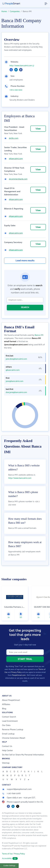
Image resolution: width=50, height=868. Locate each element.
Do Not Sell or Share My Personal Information (23, 755)
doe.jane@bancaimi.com (16, 392)
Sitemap (6, 763)
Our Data (6, 725)
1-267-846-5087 (11, 793)
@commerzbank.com (18, 179)
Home (4, 11)
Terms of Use (7, 854)
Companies (15, 11)
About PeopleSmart (11, 700)
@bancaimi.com (16, 159)
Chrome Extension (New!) (14, 738)
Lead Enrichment (10, 721)
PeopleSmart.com (19, 675)
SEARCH (25, 307)
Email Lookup (8, 734)
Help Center (7, 751)
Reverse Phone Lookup (13, 730)
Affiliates (6, 704)
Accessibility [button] (10, 859)
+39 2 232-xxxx (16, 90)
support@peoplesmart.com (17, 789)
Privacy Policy (16, 672)
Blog (4, 709)
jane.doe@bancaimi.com (16, 359)
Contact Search (9, 717)
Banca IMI (39, 335)
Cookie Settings (9, 866)
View (38, 129)
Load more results (25, 261)
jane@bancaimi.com (14, 381)
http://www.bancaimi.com (21, 66)
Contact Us (7, 746)
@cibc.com (14, 138)
